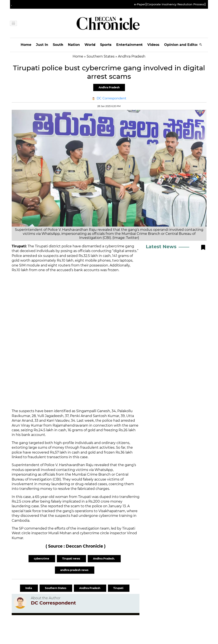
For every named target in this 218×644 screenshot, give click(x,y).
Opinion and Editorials (184, 45)
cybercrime (42, 559)
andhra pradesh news (75, 570)
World (90, 45)
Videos (153, 45)
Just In (42, 45)
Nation (74, 45)
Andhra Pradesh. (104, 559)
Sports (106, 45)
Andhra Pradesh (109, 87)
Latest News (161, 247)
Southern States (56, 588)
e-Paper (140, 4)
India (29, 588)
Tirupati (119, 588)
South (58, 45)
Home (26, 45)
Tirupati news (71, 559)
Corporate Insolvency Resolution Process (176, 4)
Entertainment (129, 45)
